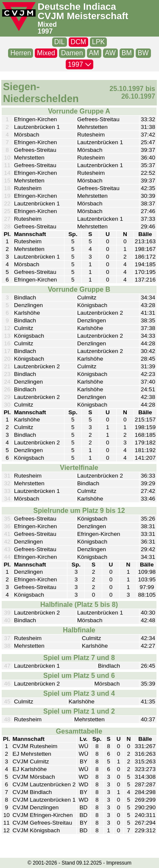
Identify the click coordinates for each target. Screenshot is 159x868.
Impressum (119, 863)
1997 (45, 31)
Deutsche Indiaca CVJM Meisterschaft (83, 11)
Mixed (47, 24)
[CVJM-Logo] (19, 17)
